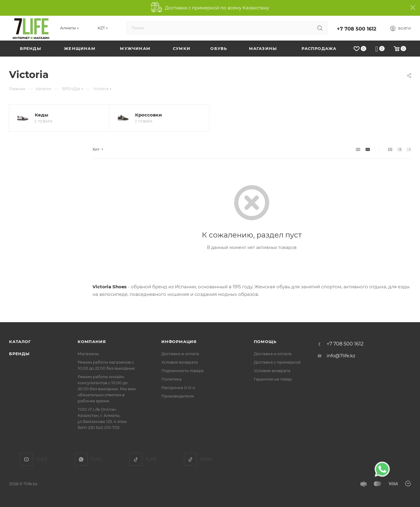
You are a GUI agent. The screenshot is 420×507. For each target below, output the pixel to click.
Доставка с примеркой (277, 362)
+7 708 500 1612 (357, 29)
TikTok (136, 459)
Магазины (88, 354)
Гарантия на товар (273, 379)
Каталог (20, 342)
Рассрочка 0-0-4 (178, 388)
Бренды (19, 354)
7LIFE (81, 459)
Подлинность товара (183, 371)
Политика (171, 379)
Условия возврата (180, 362)
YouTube (26, 459)
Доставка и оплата (180, 354)
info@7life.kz (341, 356)
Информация (179, 342)
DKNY (191, 459)
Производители (178, 396)
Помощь (265, 342)
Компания (92, 342)
